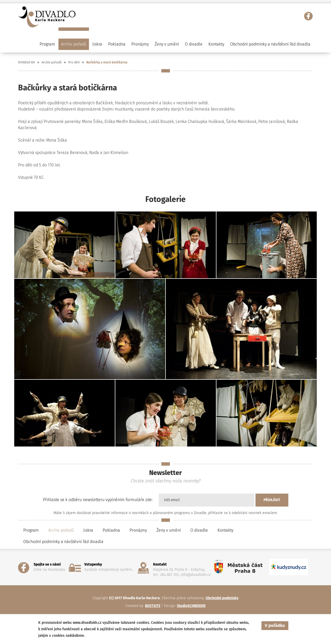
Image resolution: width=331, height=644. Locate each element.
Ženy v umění (169, 530)
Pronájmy (140, 44)
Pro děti (74, 62)
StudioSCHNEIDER (191, 606)
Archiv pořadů (52, 62)
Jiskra (97, 44)
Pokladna (117, 44)
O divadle (199, 530)
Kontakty (216, 44)
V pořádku (275, 625)
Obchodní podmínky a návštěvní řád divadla (270, 44)
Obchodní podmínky (222, 598)
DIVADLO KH (27, 62)
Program (31, 530)
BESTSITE (153, 606)
